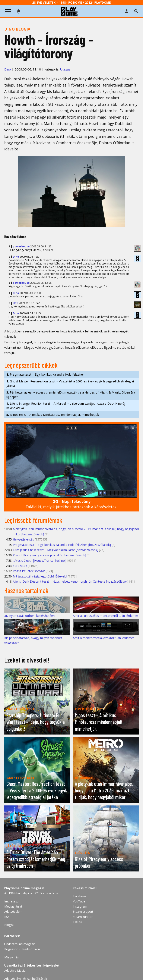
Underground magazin (20, 944)
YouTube (79, 901)
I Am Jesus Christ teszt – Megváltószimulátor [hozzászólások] (55, 550)
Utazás (65, 69)
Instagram (80, 906)
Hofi (15, 303)
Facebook (80, 896)
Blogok (9, 925)
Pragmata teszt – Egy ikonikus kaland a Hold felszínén (45, 374)
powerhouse (21, 246)
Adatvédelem (13, 912)
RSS (7, 917)
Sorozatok (20, 566)
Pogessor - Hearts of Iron (22, 949)
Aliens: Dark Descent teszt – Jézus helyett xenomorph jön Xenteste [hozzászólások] (71, 581)
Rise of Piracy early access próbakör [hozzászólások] (49, 555)
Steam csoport (83, 912)
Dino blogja (17, 29)
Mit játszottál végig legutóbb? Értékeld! (40, 576)
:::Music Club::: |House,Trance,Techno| (40, 561)
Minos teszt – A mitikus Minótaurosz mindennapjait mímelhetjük (53, 415)
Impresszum (13, 901)
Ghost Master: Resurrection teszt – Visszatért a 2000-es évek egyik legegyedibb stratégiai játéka (70, 383)
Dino (8, 69)
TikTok (77, 922)
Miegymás (12, 957)
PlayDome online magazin (24, 888)
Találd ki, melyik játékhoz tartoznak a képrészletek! (71, 504)
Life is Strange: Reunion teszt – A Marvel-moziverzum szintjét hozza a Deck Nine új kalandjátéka (66, 406)
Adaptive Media (15, 970)
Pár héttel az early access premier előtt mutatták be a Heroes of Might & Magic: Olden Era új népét (71, 395)
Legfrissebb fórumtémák (33, 520)
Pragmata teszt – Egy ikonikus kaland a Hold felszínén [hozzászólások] (62, 545)
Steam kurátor (83, 917)
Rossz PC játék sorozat (29, 571)
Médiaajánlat (13, 906)
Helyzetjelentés (23, 539)
